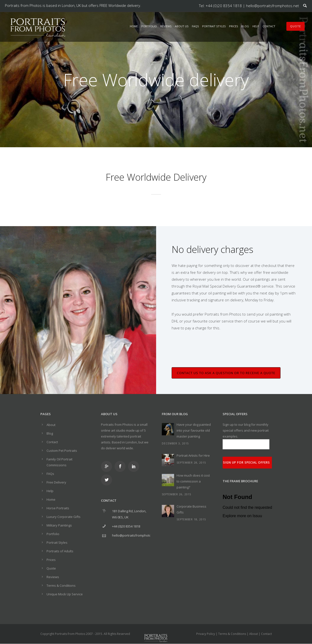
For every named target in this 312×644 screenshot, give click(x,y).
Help (256, 26)
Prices (233, 26)
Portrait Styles (214, 26)
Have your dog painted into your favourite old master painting (194, 430)
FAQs (195, 26)
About (51, 425)
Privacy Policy (206, 634)
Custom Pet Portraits (62, 451)
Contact (269, 26)
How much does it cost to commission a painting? (193, 481)
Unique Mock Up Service (65, 594)
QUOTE (296, 26)
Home (134, 26)
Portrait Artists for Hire (193, 455)
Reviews (166, 26)
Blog (245, 26)
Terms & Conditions (61, 585)
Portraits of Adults (60, 551)
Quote (51, 568)
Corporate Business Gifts (191, 509)
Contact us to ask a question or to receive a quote (226, 373)
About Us (182, 26)
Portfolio (149, 26)
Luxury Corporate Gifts (64, 517)
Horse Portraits (58, 508)
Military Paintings (59, 525)
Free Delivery (56, 482)
